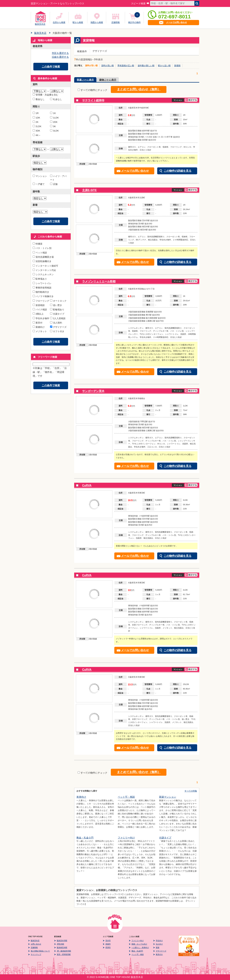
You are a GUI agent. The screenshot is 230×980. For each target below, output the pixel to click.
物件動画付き (41, 292)
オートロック (58, 301)
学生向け (159, 941)
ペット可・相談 (126, 797)
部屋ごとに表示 (85, 80)
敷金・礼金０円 (85, 838)
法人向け (159, 944)
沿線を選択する (60, 57)
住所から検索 (59, 22)
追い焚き (56, 305)
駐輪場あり (57, 310)
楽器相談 (39, 305)
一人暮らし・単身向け (140, 947)
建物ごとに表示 (108, 80)
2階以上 (38, 314)
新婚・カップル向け (139, 944)
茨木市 (108, 941)
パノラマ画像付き (43, 296)
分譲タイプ (57, 314)
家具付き (159, 954)
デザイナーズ (58, 327)
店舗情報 (116, 22)
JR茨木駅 (60, 944)
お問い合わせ (36, 944)
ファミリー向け (126, 838)
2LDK (37, 126)
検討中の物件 (134, 22)
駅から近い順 (164, 66)
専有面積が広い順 (126, 66)
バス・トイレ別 (42, 248)
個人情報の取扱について (40, 951)
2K (36, 122)
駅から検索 (78, 22)
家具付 (38, 323)
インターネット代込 (44, 270)
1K (53, 113)
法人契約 (56, 323)
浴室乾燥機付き (42, 261)
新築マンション (168, 797)
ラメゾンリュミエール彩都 (99, 281)
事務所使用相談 (42, 288)
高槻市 (108, 944)
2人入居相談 (58, 318)
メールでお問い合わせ (176, 22)
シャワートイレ (42, 283)
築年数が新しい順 (146, 66)
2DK (54, 122)
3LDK (54, 131)
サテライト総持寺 (93, 100)
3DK (36, 131)
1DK (36, 118)
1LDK (54, 118)
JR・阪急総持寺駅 (64, 951)
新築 (158, 947)
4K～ (37, 135)
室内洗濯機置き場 (43, 257)
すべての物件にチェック (93, 90)
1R (36, 113)
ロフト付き (57, 331)
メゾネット (40, 331)
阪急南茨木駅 (62, 947)
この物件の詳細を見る (178, 171)
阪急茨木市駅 (62, 941)
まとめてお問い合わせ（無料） (139, 89)
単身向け (81, 797)
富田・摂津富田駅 (64, 954)
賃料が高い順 (108, 66)
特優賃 (38, 244)
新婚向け (39, 327)
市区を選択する (60, 53)
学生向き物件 (41, 318)
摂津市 (108, 947)
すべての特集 (191, 791)
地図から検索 (97, 22)
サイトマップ (36, 954)
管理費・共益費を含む (45, 95)
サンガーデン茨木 (93, 391)
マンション (40, 176)
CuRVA (87, 485)
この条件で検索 (51, 67)
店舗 (54, 184)
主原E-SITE (89, 190)
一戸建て (39, 184)
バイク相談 (40, 310)
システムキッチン (43, 274)
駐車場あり (40, 279)
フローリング (41, 301)
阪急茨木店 (40, 24)
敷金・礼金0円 (137, 951)
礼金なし (56, 99)
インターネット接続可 (45, 266)
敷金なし (39, 99)
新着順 (177, 66)
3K (53, 126)
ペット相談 (40, 253)
